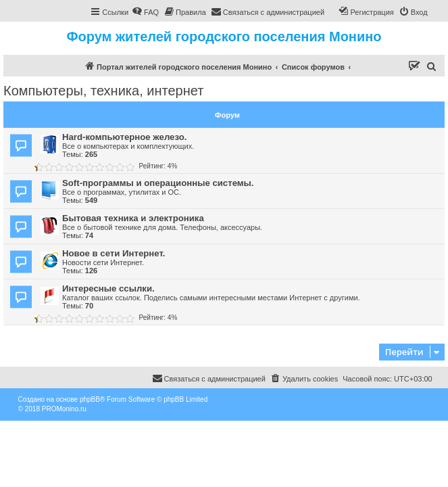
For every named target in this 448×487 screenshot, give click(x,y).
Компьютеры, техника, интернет (103, 91)
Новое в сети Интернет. (114, 253)
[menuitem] (145, 12)
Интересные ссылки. (108, 288)
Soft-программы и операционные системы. (158, 183)
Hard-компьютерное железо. (124, 137)
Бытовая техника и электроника (133, 218)
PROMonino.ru (64, 409)
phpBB (90, 399)
